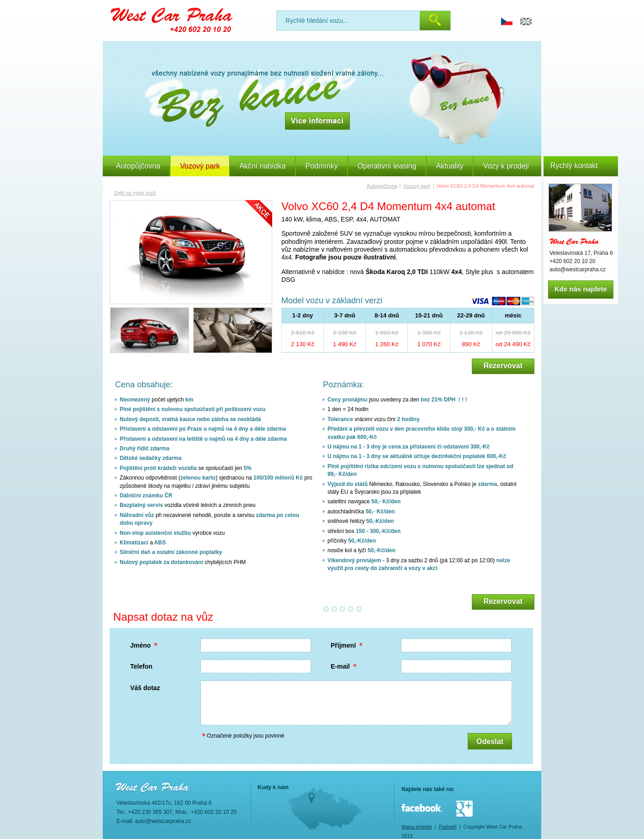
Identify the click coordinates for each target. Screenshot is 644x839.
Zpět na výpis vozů (135, 193)
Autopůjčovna (138, 166)
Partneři (448, 827)
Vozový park (417, 186)
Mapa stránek (417, 827)
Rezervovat (503, 366)
